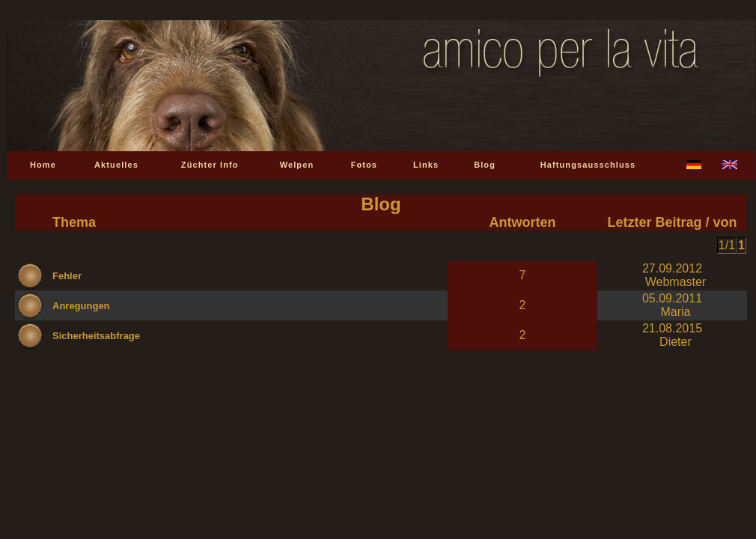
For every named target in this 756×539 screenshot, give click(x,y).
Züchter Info (210, 165)
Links (426, 165)
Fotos (364, 165)
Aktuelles (116, 165)
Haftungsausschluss (588, 165)
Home (43, 165)
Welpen (297, 165)
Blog (485, 165)
